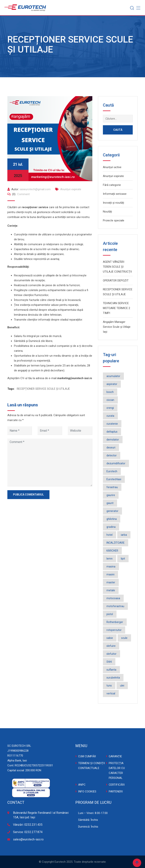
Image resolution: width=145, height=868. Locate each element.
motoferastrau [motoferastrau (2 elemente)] (115, 606)
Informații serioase (115, 194)
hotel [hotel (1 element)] (110, 535)
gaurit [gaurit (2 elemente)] (110, 503)
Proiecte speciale (114, 220)
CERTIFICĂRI (117, 785)
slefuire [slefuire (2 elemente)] (111, 646)
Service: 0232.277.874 (28, 832)
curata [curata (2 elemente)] (110, 416)
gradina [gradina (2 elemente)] (111, 527)
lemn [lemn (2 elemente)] (110, 559)
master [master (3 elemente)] (111, 582)
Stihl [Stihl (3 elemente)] (109, 662)
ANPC (82, 785)
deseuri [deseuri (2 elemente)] (111, 448)
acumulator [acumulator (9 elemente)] (113, 376)
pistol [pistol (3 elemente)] (110, 614)
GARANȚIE (115, 756)
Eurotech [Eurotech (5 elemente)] (112, 471)
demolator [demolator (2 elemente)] (113, 440)
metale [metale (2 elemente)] (111, 590)
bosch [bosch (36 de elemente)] (110, 392)
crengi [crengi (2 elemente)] (110, 408)
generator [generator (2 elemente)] (112, 511)
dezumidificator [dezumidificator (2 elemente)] (116, 463)
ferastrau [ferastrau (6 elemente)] (112, 487)
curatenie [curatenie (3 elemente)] (112, 424)
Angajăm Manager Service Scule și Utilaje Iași (117, 327)
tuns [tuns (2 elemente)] (109, 686)
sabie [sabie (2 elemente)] (110, 638)
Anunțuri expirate (71, 189)
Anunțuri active (112, 167)
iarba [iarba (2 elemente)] (124, 535)
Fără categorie (112, 185)
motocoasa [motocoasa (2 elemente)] (113, 598)
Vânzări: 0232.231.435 (28, 825)
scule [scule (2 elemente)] (124, 638)
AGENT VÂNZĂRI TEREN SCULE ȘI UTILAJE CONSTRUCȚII (117, 267)
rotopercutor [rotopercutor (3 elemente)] (114, 630)
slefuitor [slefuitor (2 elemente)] (111, 654)
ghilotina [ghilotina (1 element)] (112, 519)
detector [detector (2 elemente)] (112, 455)
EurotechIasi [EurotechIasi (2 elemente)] (114, 479)
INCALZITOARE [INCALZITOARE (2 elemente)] (116, 543)
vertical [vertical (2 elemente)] (111, 693)
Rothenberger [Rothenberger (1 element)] (115, 622)
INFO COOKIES (87, 791)
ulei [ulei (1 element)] (122, 686)
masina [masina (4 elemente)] (111, 567)
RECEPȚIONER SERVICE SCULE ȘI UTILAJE (43, 389)
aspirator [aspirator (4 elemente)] (112, 384)
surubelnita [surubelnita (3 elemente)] (113, 678)
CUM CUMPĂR (87, 756)
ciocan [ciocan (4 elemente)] (110, 400)
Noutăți (107, 212)
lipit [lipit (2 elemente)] (123, 559)
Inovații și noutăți (113, 203)
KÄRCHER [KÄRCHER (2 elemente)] (112, 551)
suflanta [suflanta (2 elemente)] (111, 670)
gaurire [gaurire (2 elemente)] (111, 495)
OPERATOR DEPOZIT (116, 281)
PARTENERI (116, 791)
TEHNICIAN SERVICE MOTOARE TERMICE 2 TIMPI (116, 308)
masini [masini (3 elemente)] (110, 574)
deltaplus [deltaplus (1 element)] (112, 432)
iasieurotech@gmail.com (35, 189)
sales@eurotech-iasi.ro (28, 839)
